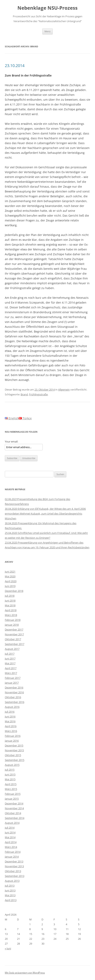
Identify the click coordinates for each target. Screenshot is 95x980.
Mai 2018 (10, 605)
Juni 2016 (10, 716)
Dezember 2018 (14, 591)
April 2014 (11, 842)
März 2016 (11, 731)
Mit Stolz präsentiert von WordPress (25, 973)
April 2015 (11, 784)
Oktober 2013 (13, 871)
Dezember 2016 (14, 687)
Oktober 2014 (13, 813)
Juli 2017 (10, 654)
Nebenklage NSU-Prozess (47, 8)
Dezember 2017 (14, 630)
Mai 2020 (10, 576)
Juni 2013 (10, 890)
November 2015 (14, 750)
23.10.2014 (15, 66)
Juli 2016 (10, 712)
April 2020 (11, 581)
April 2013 (11, 900)
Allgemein (64, 390)
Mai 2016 (10, 721)
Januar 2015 (12, 799)
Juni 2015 (10, 774)
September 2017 (15, 644)
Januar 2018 (12, 625)
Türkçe (25, 418)
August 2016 (12, 707)
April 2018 (11, 610)
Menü (47, 31)
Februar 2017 (13, 678)
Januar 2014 (12, 857)
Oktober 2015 (13, 755)
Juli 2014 (10, 828)
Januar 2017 (12, 683)
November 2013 (14, 866)
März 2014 (11, 847)
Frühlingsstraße (38, 394)
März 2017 (11, 673)
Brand (24, 394)
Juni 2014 (10, 832)
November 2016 (14, 692)
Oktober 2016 (13, 697)
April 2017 (11, 668)
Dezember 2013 (14, 861)
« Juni (8, 948)
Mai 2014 (10, 837)
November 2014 (14, 808)
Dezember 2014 (14, 803)
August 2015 (12, 765)
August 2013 (12, 881)
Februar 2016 (13, 736)
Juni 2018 (10, 601)
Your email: (11, 441)
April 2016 (11, 726)
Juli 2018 (10, 596)
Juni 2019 (10, 586)
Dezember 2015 (14, 745)
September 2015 (15, 760)
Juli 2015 (10, 770)
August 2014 (12, 823)
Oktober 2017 (13, 639)
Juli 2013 (10, 886)
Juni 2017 (10, 659)
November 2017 (14, 634)
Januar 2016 (12, 741)
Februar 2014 (13, 852)
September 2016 (15, 702)
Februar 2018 (13, 620)
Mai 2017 (10, 663)
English (12, 418)
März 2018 (11, 615)
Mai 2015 (10, 779)
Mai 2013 (10, 895)
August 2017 (12, 649)
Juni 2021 (10, 572)
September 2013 (15, 876)
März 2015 (11, 789)
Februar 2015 (13, 794)
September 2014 (15, 818)
